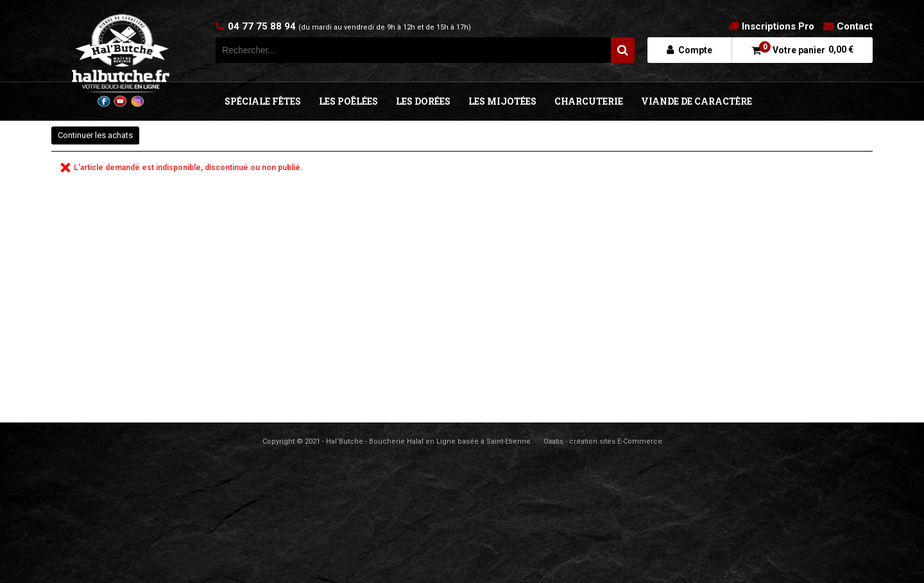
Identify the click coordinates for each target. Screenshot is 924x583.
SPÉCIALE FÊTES (263, 101)
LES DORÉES (423, 101)
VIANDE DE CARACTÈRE (697, 101)
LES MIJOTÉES (502, 101)
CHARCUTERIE (589, 101)
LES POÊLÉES (348, 101)
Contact (855, 26)
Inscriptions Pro (778, 26)
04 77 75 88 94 (349, 26)
